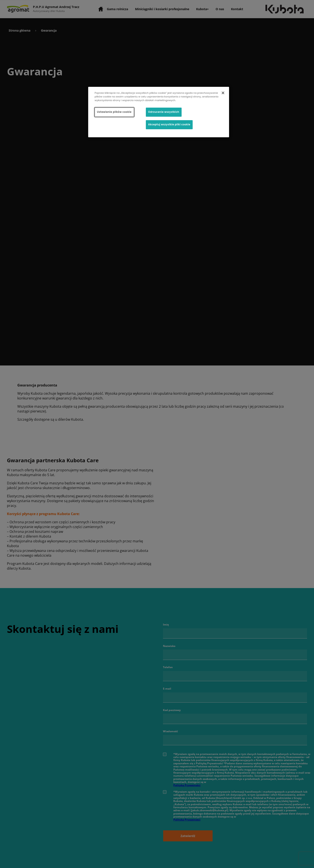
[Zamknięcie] (223, 93)
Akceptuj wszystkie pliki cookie (169, 124)
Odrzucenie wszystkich (164, 112)
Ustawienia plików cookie (114, 112)
